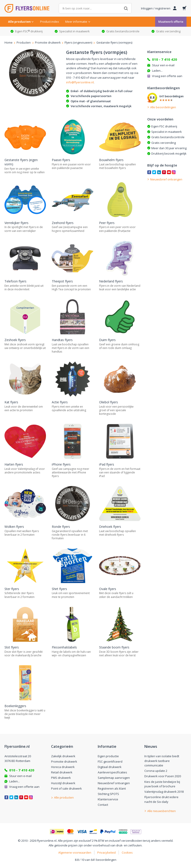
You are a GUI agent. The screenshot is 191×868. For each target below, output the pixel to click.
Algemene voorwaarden (75, 852)
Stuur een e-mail (163, 65)
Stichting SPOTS (108, 794)
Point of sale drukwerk (66, 788)
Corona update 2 (156, 771)
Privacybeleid (106, 852)
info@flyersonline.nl (80, 82)
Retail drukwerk (62, 772)
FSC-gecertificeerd (110, 761)
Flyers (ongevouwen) (78, 43)
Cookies (127, 852)
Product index (50, 22)
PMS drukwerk (61, 778)
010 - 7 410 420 (165, 59)
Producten (24, 43)
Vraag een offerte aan (167, 76)
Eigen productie (108, 756)
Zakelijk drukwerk (63, 756)
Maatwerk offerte (171, 22)
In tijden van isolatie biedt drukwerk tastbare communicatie (162, 761)
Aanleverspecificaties (112, 772)
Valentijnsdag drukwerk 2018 (164, 792)
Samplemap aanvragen (114, 778)
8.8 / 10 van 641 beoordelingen (96, 860)
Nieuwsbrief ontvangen (114, 783)
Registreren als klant (112, 788)
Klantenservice (108, 799)
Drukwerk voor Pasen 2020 (163, 776)
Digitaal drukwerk (110, 767)
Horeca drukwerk (63, 767)
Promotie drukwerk (48, 43)
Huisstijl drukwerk (63, 783)
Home (9, 43)
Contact (103, 805)
